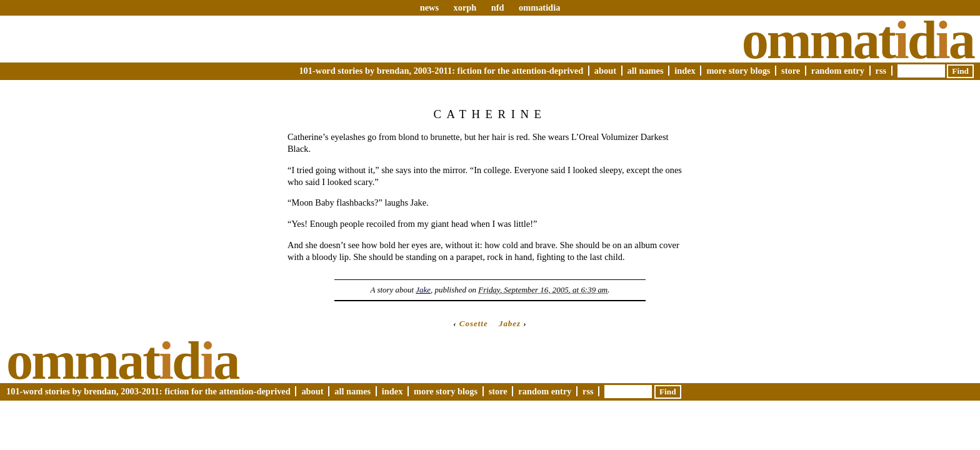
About (605, 71)
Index (685, 71)
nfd (498, 7)
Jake (423, 290)
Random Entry (838, 71)
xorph (465, 7)
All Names (646, 71)
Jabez (510, 323)
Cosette (474, 323)
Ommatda (858, 40)
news (429, 7)
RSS (881, 71)
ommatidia (539, 7)
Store (791, 71)
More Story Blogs (738, 71)
